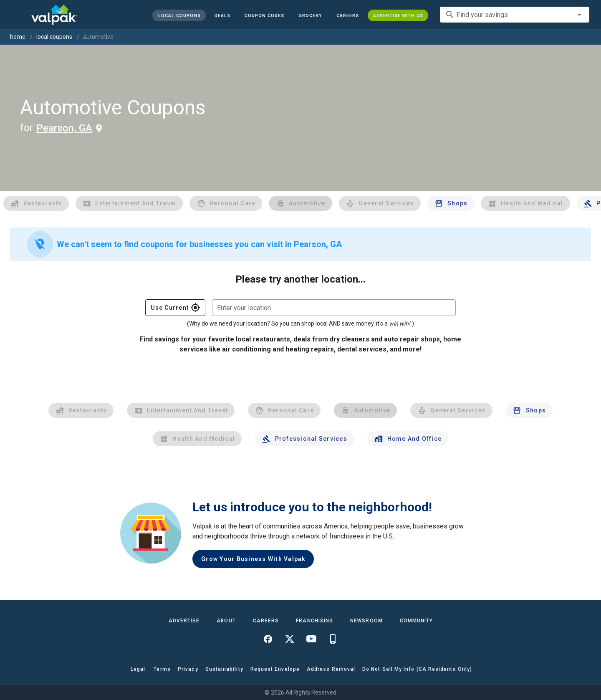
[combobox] (515, 15)
